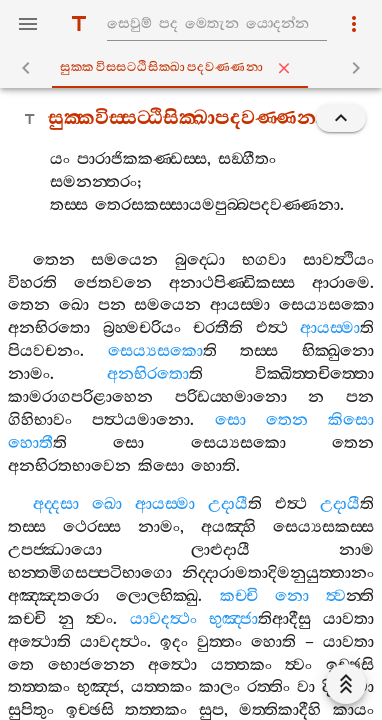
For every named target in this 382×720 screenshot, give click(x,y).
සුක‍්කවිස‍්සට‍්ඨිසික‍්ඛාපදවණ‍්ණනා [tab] (195, 68)
